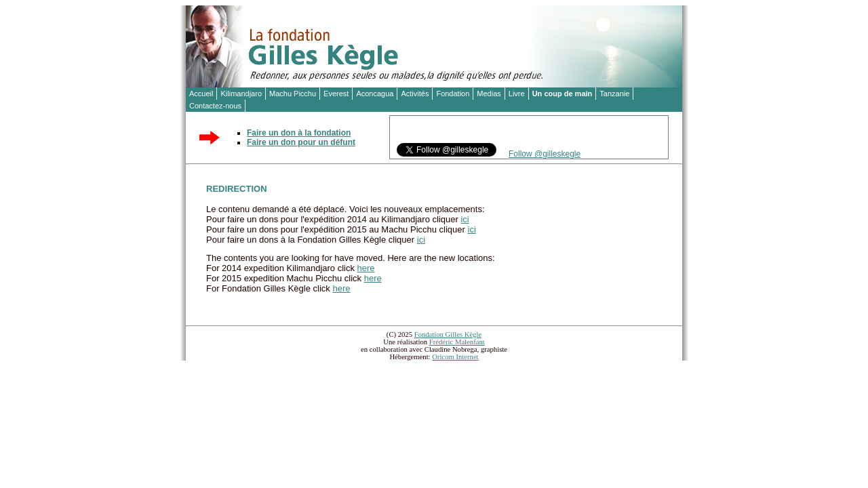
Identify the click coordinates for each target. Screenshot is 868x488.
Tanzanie (614, 94)
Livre (517, 94)
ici (465, 219)
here (366, 268)
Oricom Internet (455, 357)
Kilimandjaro (241, 94)
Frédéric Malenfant (457, 342)
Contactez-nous (215, 106)
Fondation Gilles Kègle (448, 334)
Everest (336, 94)
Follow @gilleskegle (545, 154)
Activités (415, 94)
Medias (489, 94)
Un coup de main (563, 94)
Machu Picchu (293, 94)
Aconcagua (375, 94)
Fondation (453, 94)
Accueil (201, 94)
